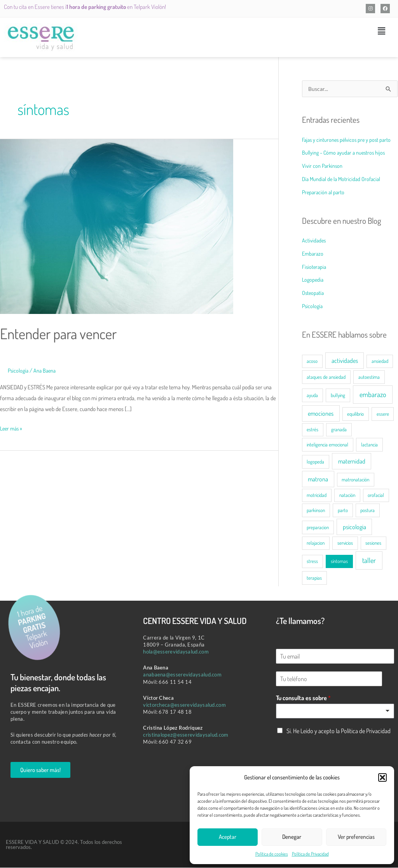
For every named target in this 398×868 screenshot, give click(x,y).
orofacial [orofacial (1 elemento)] (376, 495)
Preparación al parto (324, 193)
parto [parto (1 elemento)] (343, 511)
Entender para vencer (63, 333)
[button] (382, 777)
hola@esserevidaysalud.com (176, 652)
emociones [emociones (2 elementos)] (321, 414)
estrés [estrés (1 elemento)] (312, 430)
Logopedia (313, 280)
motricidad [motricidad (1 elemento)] (317, 495)
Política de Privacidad (310, 854)
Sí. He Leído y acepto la (339, 731)
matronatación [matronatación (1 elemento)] (355, 480)
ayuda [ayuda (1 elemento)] (312, 396)
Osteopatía (314, 293)
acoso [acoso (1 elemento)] (312, 361)
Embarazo (313, 254)
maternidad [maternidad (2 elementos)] (352, 462)
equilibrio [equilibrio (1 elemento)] (355, 414)
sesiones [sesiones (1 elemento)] (373, 543)
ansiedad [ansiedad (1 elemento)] (380, 361)
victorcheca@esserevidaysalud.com (184, 705)
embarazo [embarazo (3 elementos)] (373, 395)
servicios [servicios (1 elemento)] (345, 543)
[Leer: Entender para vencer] (117, 226)
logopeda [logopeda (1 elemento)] (315, 462)
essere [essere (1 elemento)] (383, 414)
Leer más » (12, 427)
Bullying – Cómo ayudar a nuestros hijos (346, 153)
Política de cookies (272, 854)
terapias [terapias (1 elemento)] (314, 578)
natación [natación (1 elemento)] (347, 495)
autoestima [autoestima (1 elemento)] (369, 377)
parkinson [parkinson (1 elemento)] (316, 511)
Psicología (19, 370)
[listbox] (335, 711)
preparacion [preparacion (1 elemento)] (318, 528)
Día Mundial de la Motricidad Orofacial (343, 179)
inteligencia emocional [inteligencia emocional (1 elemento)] (327, 445)
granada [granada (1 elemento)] (339, 430)
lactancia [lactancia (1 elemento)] (369, 445)
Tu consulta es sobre (303, 698)
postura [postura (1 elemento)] (367, 511)
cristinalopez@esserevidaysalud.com (186, 735)
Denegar (292, 837)
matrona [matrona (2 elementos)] (318, 479)
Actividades (314, 241)
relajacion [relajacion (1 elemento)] (316, 543)
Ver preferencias (356, 837)
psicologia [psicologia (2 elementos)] (354, 527)
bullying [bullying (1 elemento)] (338, 396)
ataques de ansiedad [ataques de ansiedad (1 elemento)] (326, 377)
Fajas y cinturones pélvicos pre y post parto (348, 140)
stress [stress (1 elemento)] (312, 561)
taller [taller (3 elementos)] (369, 561)
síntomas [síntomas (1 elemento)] (339, 561)
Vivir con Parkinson (323, 166)
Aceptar (228, 837)
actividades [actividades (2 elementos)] (345, 361)
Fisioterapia (315, 267)
